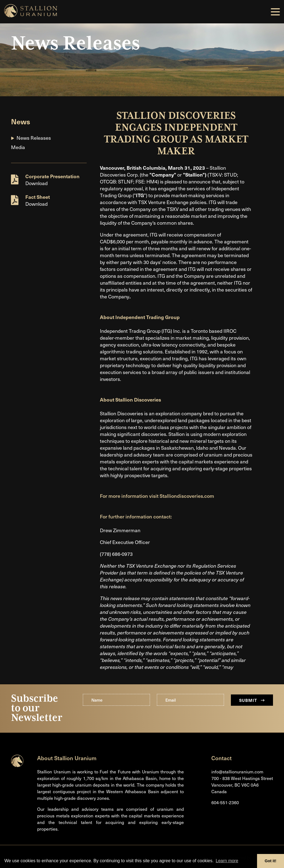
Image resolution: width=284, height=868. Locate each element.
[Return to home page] (17, 765)
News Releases (34, 138)
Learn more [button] (227, 861)
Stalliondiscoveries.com (187, 496)
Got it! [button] (271, 861)
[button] (275, 12)
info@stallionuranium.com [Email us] (237, 772)
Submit (252, 700)
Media (18, 147)
